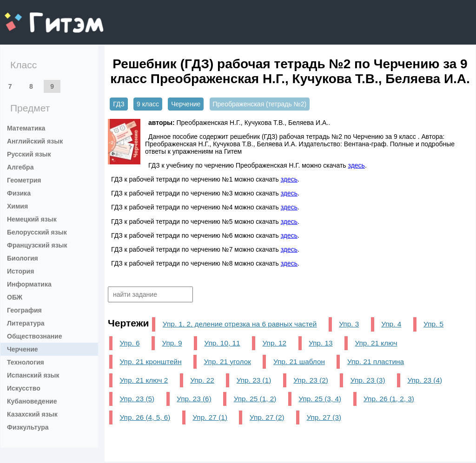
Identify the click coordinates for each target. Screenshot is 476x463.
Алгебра (20, 167)
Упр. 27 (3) (324, 417)
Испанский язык (33, 375)
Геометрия (24, 180)
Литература (26, 323)
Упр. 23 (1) (254, 380)
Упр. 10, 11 (222, 343)
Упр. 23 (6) (194, 399)
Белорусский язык (37, 232)
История (20, 271)
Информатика (29, 284)
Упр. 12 (274, 343)
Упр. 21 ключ (376, 343)
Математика (26, 128)
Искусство (24, 388)
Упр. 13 (321, 343)
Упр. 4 (391, 324)
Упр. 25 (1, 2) (255, 399)
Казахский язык (32, 414)
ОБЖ (15, 297)
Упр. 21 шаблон (299, 362)
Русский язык (29, 154)
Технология (26, 362)
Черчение (23, 349)
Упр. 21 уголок (227, 362)
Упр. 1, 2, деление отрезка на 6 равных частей (240, 324)
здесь (357, 165)
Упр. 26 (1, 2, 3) (389, 399)
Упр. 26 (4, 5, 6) (145, 417)
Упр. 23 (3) (368, 380)
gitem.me (29, 16)
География (24, 310)
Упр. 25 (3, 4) (320, 399)
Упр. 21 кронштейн (150, 362)
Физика (19, 193)
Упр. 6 (129, 343)
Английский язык (35, 141)
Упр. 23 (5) (137, 399)
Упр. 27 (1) (210, 417)
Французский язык (37, 245)
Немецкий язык (32, 219)
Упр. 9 (172, 343)
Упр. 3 (349, 324)
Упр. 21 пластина (376, 362)
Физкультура (28, 427)
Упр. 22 (202, 380)
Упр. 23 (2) (311, 380)
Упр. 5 (433, 324)
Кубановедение (32, 401)
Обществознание (34, 336)
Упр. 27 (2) (267, 417)
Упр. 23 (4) (425, 380)
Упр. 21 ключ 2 (144, 380)
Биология (23, 258)
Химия (17, 206)
